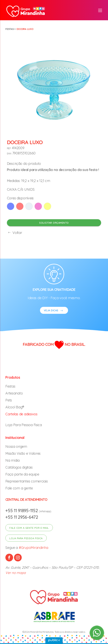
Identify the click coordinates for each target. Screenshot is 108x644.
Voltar (15, 233)
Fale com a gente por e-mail (29, 528)
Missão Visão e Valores (23, 453)
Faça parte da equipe (22, 474)
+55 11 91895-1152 (22, 511)
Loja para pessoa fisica (26, 538)
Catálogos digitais (19, 467)
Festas (10, 29)
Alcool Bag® (15, 407)
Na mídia (12, 460)
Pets (9, 400)
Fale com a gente (19, 488)
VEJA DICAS (54, 311)
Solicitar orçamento (54, 223)
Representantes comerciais (27, 481)
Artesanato (14, 393)
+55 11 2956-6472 (22, 517)
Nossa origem (16, 446)
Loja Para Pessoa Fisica (24, 425)
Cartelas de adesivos (21, 414)
